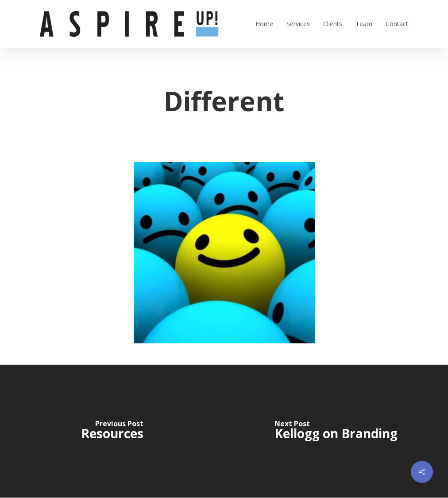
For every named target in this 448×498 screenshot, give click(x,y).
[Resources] (112, 431)
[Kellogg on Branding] (336, 431)
